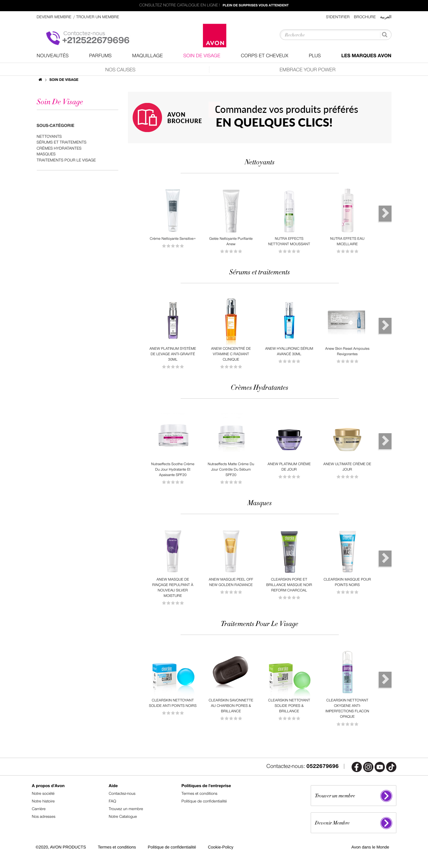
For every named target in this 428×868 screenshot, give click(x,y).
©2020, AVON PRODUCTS (61, 847)
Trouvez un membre (126, 809)
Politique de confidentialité (204, 801)
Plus (315, 56)
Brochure (365, 17)
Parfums (101, 56)
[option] (173, 219)
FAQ (112, 801)
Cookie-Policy (220, 847)
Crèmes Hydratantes (59, 149)
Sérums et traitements (62, 142)
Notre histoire (43, 801)
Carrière (39, 809)
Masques (46, 154)
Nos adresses (44, 817)
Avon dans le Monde (370, 847)
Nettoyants (49, 137)
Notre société (43, 794)
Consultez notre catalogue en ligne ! (214, 6)
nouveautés (53, 56)
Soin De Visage (202, 56)
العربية (386, 17)
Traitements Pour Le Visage (66, 160)
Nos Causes (120, 70)
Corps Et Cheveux (265, 56)
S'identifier (338, 17)
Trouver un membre (98, 17)
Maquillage (147, 56)
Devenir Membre (55, 17)
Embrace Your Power (307, 70)
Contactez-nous (122, 794)
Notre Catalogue (123, 817)
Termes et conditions (200, 794)
